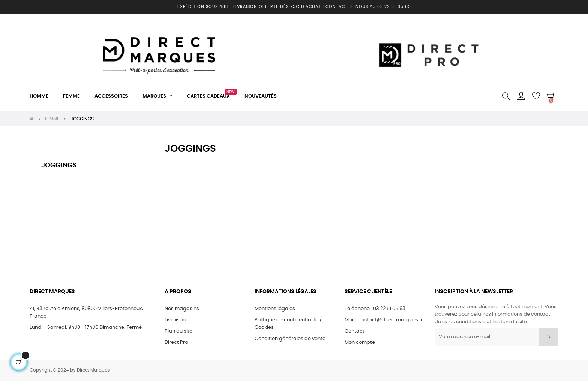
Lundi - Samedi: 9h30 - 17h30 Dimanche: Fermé (86, 328)
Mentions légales (275, 309)
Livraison (175, 320)
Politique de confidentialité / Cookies (288, 324)
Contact (355, 331)
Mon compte (360, 343)
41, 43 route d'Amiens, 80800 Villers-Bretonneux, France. (86, 312)
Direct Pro (176, 343)
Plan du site (178, 331)
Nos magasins (182, 309)
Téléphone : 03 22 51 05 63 (375, 309)
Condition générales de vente (290, 339)
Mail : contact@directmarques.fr (384, 320)
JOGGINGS (59, 166)
